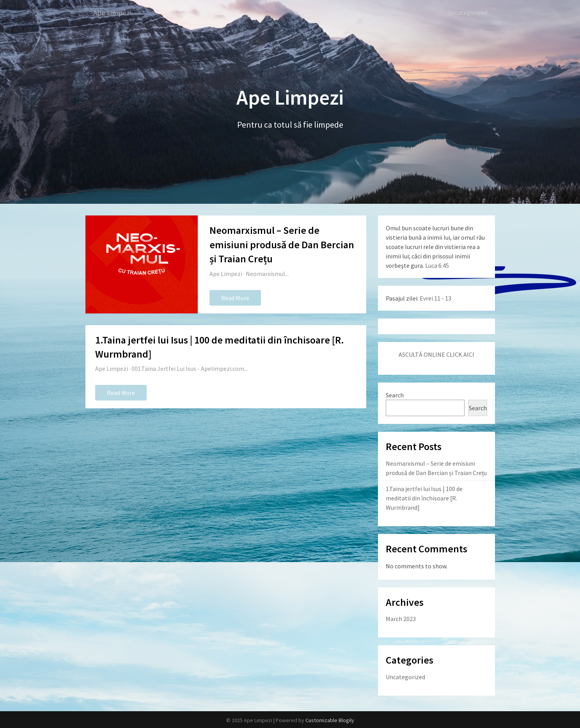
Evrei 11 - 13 (435, 298)
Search (395, 395)
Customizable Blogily (330, 720)
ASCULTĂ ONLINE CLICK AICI (436, 354)
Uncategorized (467, 12)
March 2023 (401, 618)
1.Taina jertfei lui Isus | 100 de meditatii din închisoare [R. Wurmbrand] (424, 498)
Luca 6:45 (437, 265)
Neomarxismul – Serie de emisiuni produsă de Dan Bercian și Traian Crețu (282, 244)
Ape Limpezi (113, 13)
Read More (235, 297)
